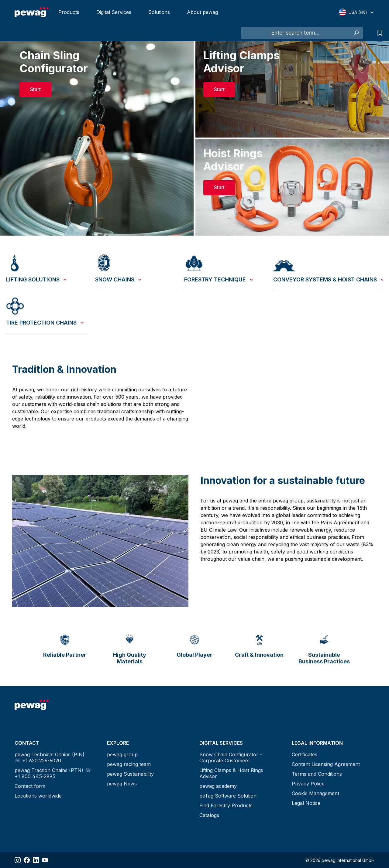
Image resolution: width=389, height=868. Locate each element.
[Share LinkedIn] (36, 860)
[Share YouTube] (45, 860)
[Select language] (357, 12)
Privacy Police (308, 784)
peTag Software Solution (228, 796)
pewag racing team (129, 764)
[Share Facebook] (27, 860)
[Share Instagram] (18, 860)
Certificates (305, 754)
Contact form (30, 786)
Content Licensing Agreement (326, 764)
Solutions (159, 12)
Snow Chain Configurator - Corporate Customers (231, 757)
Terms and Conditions (317, 774)
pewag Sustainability (130, 774)
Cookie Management (315, 793)
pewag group (122, 754)
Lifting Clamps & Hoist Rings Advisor (231, 773)
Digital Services (114, 12)
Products (69, 12)
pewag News (122, 784)
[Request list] (378, 33)
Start (35, 89)
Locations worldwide (38, 796)
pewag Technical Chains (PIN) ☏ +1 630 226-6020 (50, 757)
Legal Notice (306, 803)
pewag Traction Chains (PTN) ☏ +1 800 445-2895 (53, 773)
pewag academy (218, 786)
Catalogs (209, 815)
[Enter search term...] (295, 33)
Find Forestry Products (226, 805)
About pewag (202, 12)
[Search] (356, 33)
